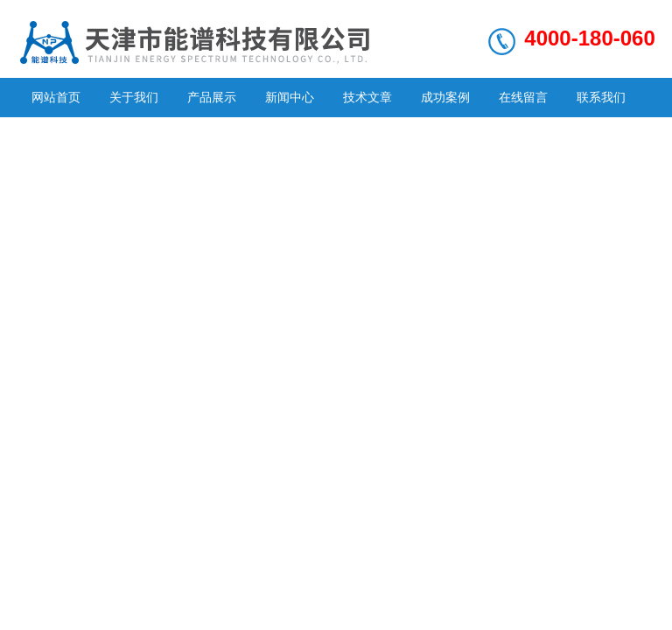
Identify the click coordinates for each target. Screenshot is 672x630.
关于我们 (134, 97)
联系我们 (601, 97)
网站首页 (56, 97)
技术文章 (367, 97)
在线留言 (523, 97)
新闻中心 (290, 97)
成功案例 (445, 97)
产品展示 (212, 97)
